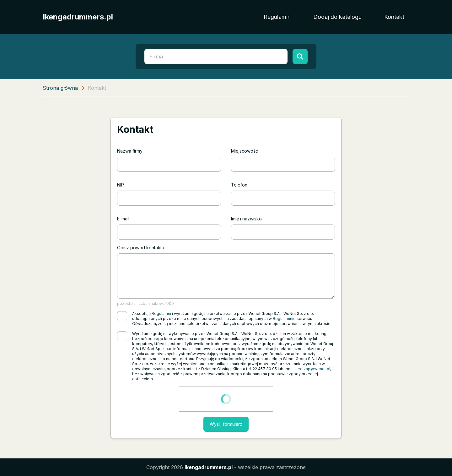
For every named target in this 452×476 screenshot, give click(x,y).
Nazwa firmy (130, 151)
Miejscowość (245, 151)
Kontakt (394, 17)
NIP (121, 185)
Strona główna (60, 88)
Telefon (239, 185)
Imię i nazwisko (246, 219)
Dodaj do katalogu (337, 17)
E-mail (123, 219)
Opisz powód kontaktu (141, 248)
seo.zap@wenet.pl (313, 369)
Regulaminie (284, 319)
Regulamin (277, 17)
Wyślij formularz (226, 424)
